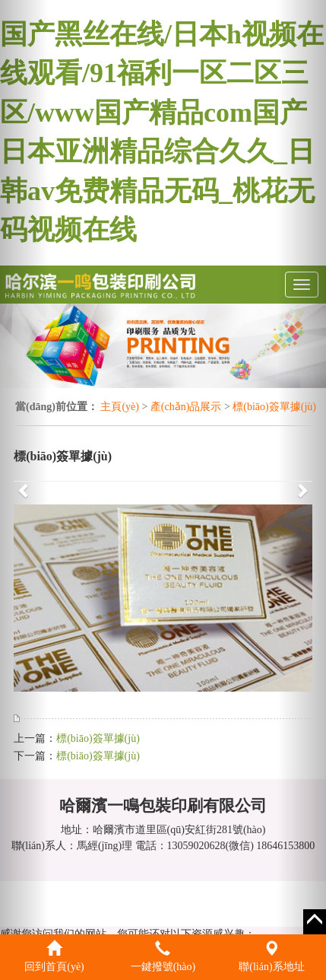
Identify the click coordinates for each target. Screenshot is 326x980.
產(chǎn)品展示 (186, 407)
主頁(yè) (120, 407)
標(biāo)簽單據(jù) (274, 407)
